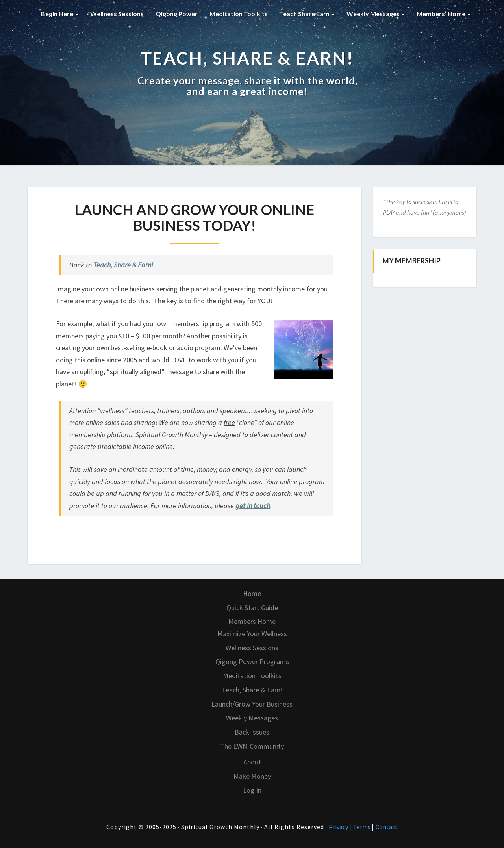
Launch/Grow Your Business (252, 704)
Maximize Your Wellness (252, 634)
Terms (362, 827)
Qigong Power (177, 14)
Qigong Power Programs (252, 662)
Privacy (339, 827)
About (252, 762)
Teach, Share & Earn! (123, 265)
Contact (387, 827)
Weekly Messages (376, 14)
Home (252, 593)
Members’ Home (444, 14)
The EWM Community (252, 746)
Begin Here (60, 14)
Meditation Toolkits (239, 14)
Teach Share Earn (307, 14)
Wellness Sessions (117, 14)
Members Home (252, 621)
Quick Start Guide (252, 608)
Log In (252, 790)
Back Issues (252, 732)
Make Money (252, 776)
